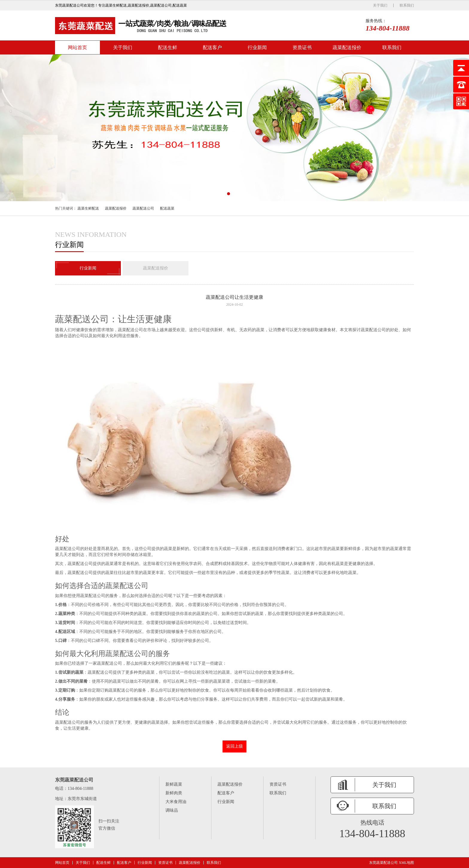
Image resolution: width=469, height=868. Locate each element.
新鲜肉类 (174, 793)
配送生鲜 (167, 47)
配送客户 (212, 47)
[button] (229, 194)
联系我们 (407, 5)
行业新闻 (257, 47)
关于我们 (380, 5)
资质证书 (302, 47)
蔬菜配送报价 (347, 47)
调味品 (172, 810)
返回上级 (234, 746)
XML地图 (406, 863)
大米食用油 (176, 802)
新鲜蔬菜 (174, 784)
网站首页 (77, 47)
